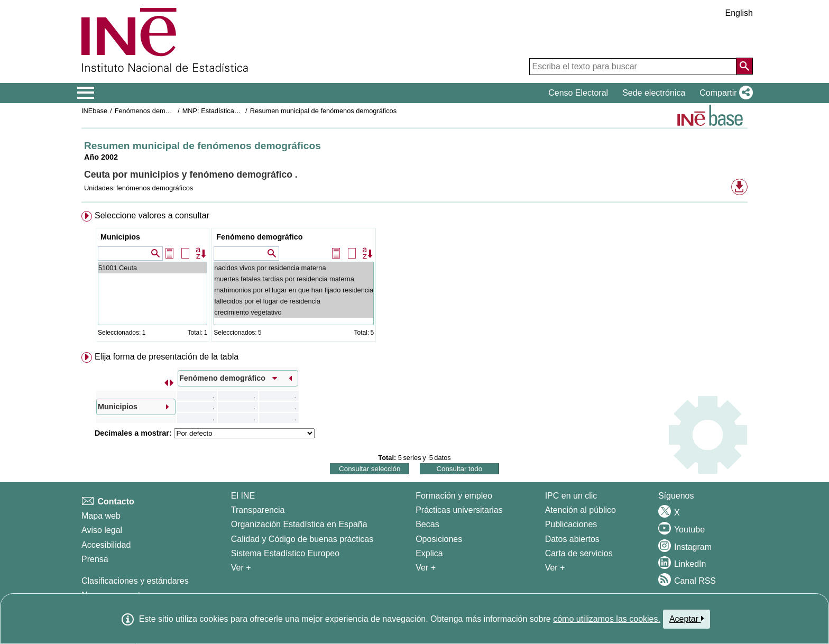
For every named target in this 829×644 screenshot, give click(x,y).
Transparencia (258, 510)
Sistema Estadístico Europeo (285, 553)
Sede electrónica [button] (654, 93)
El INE (243, 496)
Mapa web (101, 516)
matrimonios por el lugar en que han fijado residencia (294, 290)
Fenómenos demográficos (154, 111)
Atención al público (581, 510)
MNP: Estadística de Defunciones (233, 111)
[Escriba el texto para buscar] (633, 67)
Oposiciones (439, 539)
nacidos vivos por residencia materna (294, 268)
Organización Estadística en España (299, 524)
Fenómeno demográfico (259, 237)
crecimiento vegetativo (294, 312)
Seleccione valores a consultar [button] (152, 215)
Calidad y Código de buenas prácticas (302, 539)
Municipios (120, 237)
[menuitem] (414, 278)
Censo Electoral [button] (578, 93)
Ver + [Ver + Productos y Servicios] (555, 568)
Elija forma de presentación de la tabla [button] (167, 357)
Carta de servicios (579, 553)
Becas (427, 524)
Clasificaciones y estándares (135, 581)
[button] (724, 93)
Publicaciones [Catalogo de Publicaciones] (571, 524)
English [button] (739, 13)
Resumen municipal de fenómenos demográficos (323, 111)
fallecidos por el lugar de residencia (294, 301)
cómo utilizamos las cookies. (607, 619)
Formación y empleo (454, 496)
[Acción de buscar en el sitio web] (744, 66)
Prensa (95, 559)
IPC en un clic (571, 496)
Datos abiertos (572, 539)
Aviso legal (102, 530)
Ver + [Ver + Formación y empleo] (426, 568)
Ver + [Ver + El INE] (241, 568)
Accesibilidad (106, 545)
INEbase (94, 111)
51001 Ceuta (153, 268)
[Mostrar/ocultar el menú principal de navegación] (86, 93)
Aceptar (687, 619)
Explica (429, 553)
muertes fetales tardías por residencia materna (294, 279)
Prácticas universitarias (459, 510)
